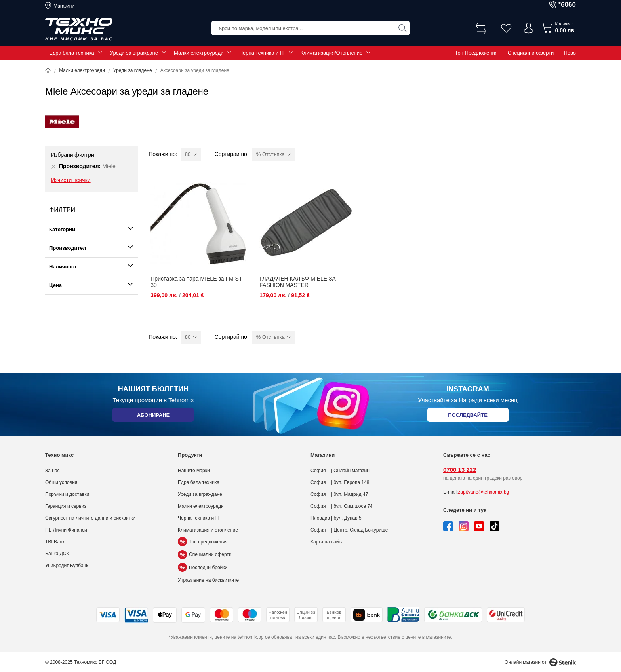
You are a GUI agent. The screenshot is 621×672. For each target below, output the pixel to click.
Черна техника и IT (262, 53)
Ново (570, 53)
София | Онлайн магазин (340, 471)
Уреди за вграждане (134, 53)
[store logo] (79, 29)
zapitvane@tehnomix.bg (483, 492)
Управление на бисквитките (208, 580)
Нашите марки (194, 471)
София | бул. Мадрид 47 (339, 494)
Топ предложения (203, 542)
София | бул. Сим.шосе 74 (342, 506)
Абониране (153, 417)
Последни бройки (203, 568)
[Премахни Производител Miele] (53, 167)
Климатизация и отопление (208, 530)
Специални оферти (531, 53)
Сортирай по (231, 154)
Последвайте (468, 417)
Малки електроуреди (199, 53)
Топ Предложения (476, 53)
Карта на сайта (327, 542)
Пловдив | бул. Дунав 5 (336, 518)
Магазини (64, 6)
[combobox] (310, 28)
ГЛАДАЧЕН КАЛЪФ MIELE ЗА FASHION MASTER (297, 282)
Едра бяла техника (72, 53)
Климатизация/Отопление (332, 53)
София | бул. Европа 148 (340, 482)
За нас (52, 471)
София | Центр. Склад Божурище (349, 530)
